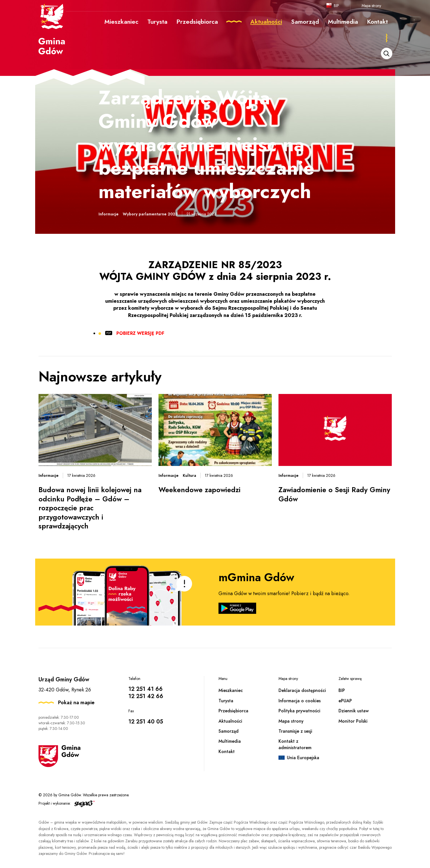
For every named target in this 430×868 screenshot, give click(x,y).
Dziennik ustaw (354, 711)
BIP (336, 6)
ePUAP (345, 701)
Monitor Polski (353, 721)
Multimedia (230, 741)
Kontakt (227, 752)
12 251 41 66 (146, 689)
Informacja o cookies (300, 701)
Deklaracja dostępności (302, 690)
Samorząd (229, 731)
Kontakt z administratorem (295, 744)
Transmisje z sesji (295, 731)
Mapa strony (371, 6)
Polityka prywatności (299, 711)
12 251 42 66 (146, 696)
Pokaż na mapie (76, 703)
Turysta (226, 701)
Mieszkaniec (231, 690)
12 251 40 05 (146, 722)
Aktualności (230, 721)
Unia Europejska (303, 758)
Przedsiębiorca (233, 711)
